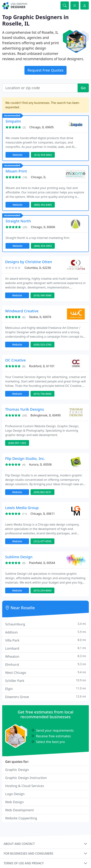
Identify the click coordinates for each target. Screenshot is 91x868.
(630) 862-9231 (43, 492)
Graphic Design (17, 770)
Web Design (14, 802)
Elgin (45, 689)
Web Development (19, 810)
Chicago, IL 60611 (43, 514)
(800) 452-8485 (43, 205)
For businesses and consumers (28, 854)
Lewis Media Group (22, 508)
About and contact (19, 844)
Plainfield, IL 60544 (42, 563)
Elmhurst (45, 664)
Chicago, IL (39, 177)
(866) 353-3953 (43, 246)
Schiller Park (45, 681)
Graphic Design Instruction (26, 778)
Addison (45, 632)
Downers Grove (45, 697)
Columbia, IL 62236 (38, 268)
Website (17, 155)
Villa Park (45, 640)
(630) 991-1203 (17, 443)
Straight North (18, 221)
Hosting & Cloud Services (25, 786)
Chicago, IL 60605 (42, 127)
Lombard (45, 648)
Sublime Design (19, 557)
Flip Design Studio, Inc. (25, 458)
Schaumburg (45, 624)
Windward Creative (22, 311)
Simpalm (13, 121)
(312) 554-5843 (43, 155)
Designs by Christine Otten (29, 262)
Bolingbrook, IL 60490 (46, 415)
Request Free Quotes (46, 70)
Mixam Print (16, 171)
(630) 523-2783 (43, 345)
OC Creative (15, 360)
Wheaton (45, 656)
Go (83, 88)
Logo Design (15, 794)
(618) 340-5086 (43, 295)
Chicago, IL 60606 (43, 227)
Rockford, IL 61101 (42, 366)
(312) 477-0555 (43, 541)
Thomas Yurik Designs (25, 409)
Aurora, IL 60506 (40, 464)
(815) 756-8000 (43, 394)
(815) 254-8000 (43, 590)
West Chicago (45, 672)
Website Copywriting (21, 818)
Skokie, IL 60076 (40, 317)
